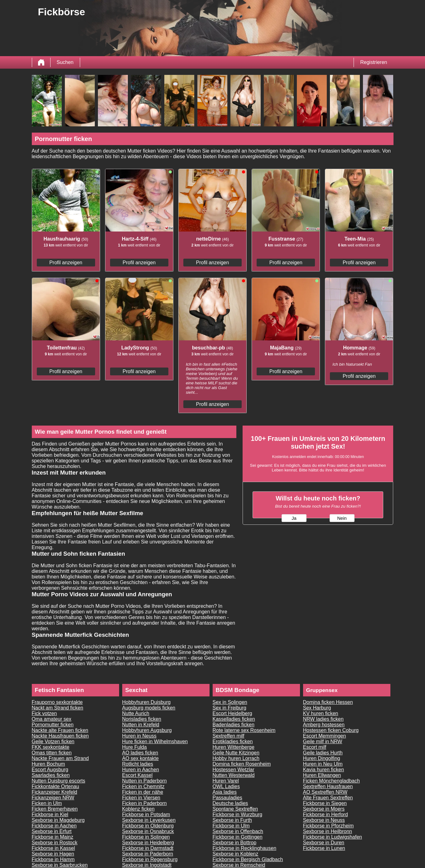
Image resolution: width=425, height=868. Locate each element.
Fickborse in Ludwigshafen (333, 837)
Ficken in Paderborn (145, 803)
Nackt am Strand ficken (58, 708)
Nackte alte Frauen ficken (60, 730)
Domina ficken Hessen (328, 702)
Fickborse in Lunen (324, 848)
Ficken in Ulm (47, 803)
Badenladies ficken (234, 725)
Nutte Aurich (136, 713)
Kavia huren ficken (324, 770)
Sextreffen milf (229, 736)
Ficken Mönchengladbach (331, 781)
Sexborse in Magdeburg (58, 820)
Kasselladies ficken (234, 719)
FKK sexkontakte (51, 747)
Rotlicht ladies (138, 764)
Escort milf (315, 747)
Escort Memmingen (325, 736)
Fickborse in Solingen (146, 837)
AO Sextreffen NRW (325, 792)
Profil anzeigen (66, 263)
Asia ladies (225, 792)
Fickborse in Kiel (50, 814)
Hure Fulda (135, 747)
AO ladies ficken (140, 753)
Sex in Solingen (230, 702)
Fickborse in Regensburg (150, 859)
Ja (294, 518)
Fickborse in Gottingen (238, 837)
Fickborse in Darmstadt (148, 848)
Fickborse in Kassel (53, 848)
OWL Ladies (226, 786)
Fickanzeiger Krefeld (55, 792)
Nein (342, 518)
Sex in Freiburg (230, 708)
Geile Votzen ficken (53, 741)
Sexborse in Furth (232, 820)
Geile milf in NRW (323, 741)
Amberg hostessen (324, 725)
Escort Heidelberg (232, 713)
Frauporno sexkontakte (57, 702)
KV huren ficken (321, 713)
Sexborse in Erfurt (52, 831)
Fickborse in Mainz (53, 837)
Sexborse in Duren (324, 843)
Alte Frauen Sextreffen (328, 798)
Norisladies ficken (142, 719)
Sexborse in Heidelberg (148, 843)
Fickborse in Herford (326, 814)
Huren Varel (226, 781)
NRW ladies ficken (323, 719)
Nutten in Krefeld (141, 725)
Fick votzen (44, 713)
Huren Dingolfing (322, 758)
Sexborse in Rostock (55, 843)
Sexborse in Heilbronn (328, 831)
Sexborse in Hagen (53, 854)
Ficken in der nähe (143, 792)
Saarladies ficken (51, 775)
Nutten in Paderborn (145, 781)
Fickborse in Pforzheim (328, 826)
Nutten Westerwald (234, 775)
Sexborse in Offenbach (238, 831)
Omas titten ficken (52, 753)
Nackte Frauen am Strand (60, 758)
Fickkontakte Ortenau (56, 786)
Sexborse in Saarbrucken (60, 865)
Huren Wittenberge (234, 747)
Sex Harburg (317, 708)
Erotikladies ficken (233, 741)
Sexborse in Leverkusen (149, 820)
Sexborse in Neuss (324, 820)
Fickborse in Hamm (53, 859)
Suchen (65, 62)
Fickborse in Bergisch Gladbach (248, 859)
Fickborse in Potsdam (146, 814)
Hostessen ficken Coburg (331, 730)
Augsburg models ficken (149, 708)
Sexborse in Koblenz (236, 854)
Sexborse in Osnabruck (148, 831)
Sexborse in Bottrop (235, 843)
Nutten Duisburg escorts (59, 781)
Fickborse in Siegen (325, 803)
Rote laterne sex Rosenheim (244, 730)
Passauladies (227, 798)
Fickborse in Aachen (54, 826)
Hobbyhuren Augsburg (147, 730)
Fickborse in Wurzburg (238, 814)
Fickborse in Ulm (231, 826)
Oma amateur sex (52, 719)
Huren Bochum (48, 764)
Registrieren (374, 62)
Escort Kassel (138, 775)
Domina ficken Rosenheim (242, 764)
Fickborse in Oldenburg (148, 826)
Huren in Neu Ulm (323, 764)
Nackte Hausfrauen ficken (60, 736)
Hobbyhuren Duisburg (147, 702)
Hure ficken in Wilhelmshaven (155, 741)
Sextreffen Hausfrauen (328, 786)
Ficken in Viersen (141, 798)
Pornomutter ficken (53, 725)
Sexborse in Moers (324, 809)
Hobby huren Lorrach (236, 758)
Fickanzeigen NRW (53, 798)
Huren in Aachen (141, 770)
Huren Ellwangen (322, 775)
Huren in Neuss (139, 736)
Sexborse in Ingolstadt (147, 865)
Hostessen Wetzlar (234, 770)
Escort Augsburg (50, 770)
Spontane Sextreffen (235, 809)
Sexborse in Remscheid (239, 865)
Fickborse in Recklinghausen (245, 848)
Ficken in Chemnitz (143, 786)
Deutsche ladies (230, 803)
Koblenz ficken (138, 809)
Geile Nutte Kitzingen (236, 753)
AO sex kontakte (140, 758)
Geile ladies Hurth (323, 753)
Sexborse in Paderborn (148, 854)
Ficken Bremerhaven (55, 809)
